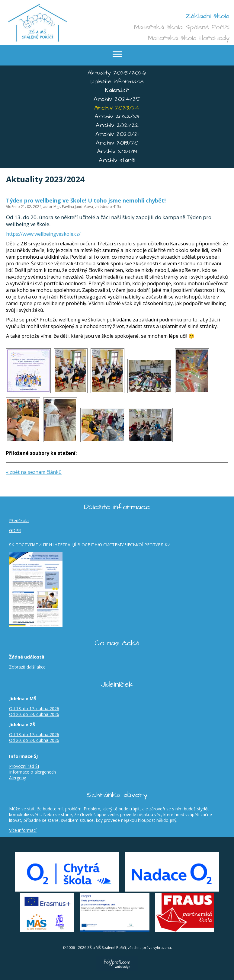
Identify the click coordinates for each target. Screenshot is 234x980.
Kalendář (117, 90)
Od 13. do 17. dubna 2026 (34, 709)
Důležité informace (117, 82)
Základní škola (208, 16)
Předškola (19, 520)
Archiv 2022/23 (117, 117)
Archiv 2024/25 (117, 99)
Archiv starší (117, 160)
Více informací (23, 830)
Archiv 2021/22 (117, 125)
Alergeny (18, 778)
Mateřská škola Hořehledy (189, 38)
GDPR (15, 530)
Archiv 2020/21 (117, 134)
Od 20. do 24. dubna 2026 (34, 714)
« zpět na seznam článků (34, 472)
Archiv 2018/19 (117, 152)
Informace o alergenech (32, 772)
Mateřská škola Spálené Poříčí (182, 27)
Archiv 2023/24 (117, 108)
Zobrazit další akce (27, 667)
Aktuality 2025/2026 (117, 73)
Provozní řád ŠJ (24, 766)
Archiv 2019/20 (117, 143)
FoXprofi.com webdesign (117, 957)
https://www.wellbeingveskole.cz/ (43, 234)
